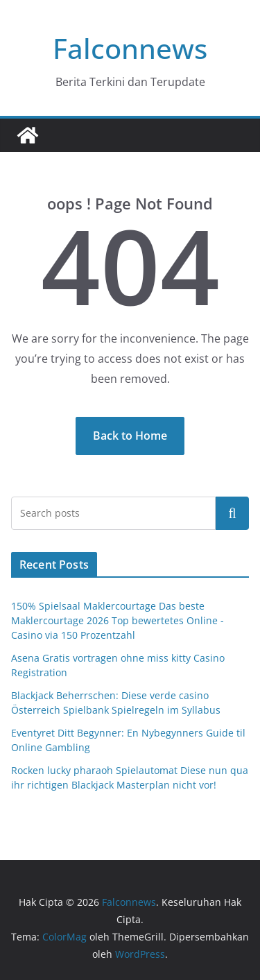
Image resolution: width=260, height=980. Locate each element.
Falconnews (130, 48)
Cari (232, 513)
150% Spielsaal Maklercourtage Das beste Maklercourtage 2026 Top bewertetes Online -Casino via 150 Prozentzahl (118, 620)
